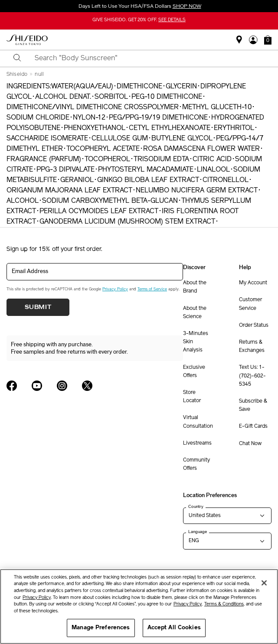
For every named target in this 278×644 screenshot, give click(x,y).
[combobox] (147, 59)
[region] (139, 607)
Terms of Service (152, 289)
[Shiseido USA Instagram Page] (62, 386)
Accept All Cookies (174, 628)
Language (198, 532)
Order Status (254, 325)
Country (196, 507)
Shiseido (17, 75)
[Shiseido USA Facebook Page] (12, 386)
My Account (253, 283)
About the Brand (195, 287)
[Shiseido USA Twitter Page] (87, 386)
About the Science (195, 313)
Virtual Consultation (198, 422)
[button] (268, 40)
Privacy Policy (115, 289)
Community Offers (196, 464)
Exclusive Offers (194, 372)
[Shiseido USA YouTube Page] (37, 386)
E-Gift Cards (253, 426)
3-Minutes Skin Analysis (196, 342)
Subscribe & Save (253, 405)
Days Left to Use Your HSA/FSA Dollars (139, 6)
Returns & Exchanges (252, 346)
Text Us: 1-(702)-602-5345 (252, 376)
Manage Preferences (101, 628)
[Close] (264, 583)
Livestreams (197, 443)
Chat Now (250, 444)
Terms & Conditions (224, 604)
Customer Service (250, 304)
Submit (38, 307)
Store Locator (192, 397)
